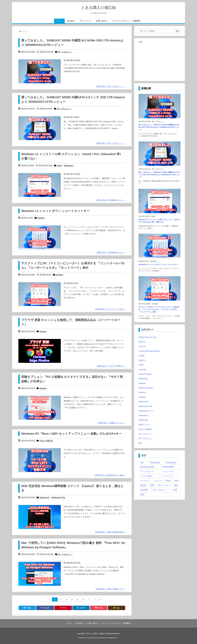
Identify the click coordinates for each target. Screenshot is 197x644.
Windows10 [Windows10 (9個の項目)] (155, 463)
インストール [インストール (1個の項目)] (168, 471)
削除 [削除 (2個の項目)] (152, 485)
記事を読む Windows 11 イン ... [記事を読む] (111, 200)
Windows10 (44, 497)
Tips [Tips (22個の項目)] (142, 463)
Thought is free (112, 638)
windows (41, 218)
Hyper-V (142, 360)
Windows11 (69, 165)
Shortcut (142, 392)
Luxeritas (142, 369)
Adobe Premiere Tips (147, 337)
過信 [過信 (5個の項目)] (175, 490)
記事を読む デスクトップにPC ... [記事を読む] (110, 309)
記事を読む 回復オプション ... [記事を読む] (112, 423)
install (59, 165)
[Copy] (117, 608)
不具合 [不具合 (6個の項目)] (168, 481)
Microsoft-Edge (145, 374)
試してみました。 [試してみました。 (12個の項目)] (161, 490)
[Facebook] (45, 608)
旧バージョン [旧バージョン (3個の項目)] (164, 485)
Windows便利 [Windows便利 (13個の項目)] (168, 467)
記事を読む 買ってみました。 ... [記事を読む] (111, 86)
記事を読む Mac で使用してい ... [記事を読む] (111, 589)
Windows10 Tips (58, 497)
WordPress (143, 420)
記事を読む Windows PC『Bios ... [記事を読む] (110, 475)
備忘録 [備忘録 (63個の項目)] (143, 485)
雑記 (140, 443)
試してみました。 (65, 554)
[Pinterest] (63, 608)
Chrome (142, 346)
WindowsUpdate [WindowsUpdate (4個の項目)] (147, 467)
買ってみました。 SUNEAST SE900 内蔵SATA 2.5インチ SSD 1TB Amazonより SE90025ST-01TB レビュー (160, 175)
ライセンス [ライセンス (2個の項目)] (145, 481)
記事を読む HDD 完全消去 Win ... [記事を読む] (110, 532)
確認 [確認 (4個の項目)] (176, 485)
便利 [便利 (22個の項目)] (177, 481)
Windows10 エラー (147, 411)
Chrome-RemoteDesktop (149, 351)
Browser (43, 331)
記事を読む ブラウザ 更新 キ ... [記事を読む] (111, 366)
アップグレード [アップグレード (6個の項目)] (147, 471)
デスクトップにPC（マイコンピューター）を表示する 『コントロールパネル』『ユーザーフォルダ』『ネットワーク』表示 (159, 309)
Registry (142, 383)
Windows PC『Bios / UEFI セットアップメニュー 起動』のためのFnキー (71, 434)
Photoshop (143, 379)
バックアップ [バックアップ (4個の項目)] (167, 476)
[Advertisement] (160, 61)
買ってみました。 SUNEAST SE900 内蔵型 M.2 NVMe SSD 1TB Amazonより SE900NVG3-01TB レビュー (159, 127)
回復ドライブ (144, 425)
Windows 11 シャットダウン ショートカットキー (55, 211)
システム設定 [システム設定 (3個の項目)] (146, 476)
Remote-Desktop (146, 388)
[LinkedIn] (81, 608)
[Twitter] (27, 608)
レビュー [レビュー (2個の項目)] (157, 481)
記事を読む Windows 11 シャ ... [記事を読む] (111, 252)
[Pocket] (99, 608)
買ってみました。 (65, 52)
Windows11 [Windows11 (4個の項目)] (171, 463)
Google (142, 356)
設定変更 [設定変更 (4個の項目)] (144, 490)
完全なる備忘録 (46, 441)
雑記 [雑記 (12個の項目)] (142, 494)
